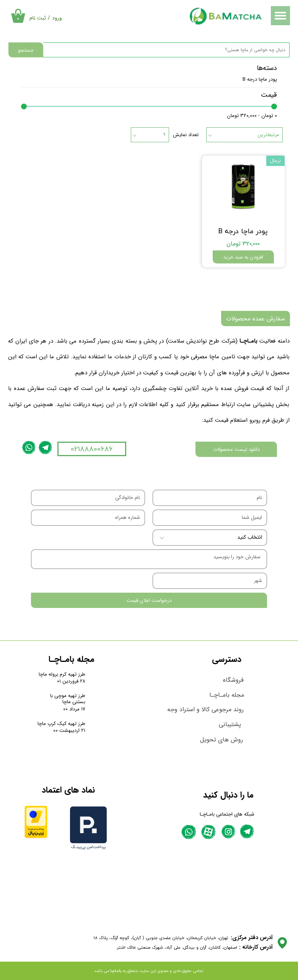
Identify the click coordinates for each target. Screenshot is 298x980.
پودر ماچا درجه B (260, 79)
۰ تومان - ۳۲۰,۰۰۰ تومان (252, 116)
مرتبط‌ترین (268, 135)
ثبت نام (38, 18)
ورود (57, 18)
